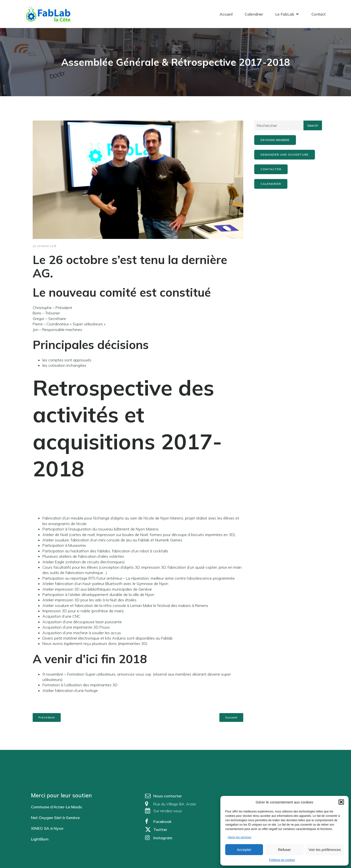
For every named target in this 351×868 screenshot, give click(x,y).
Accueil (226, 16)
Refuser (285, 850)
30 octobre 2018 (44, 250)
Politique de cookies (282, 860)
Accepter (244, 850)
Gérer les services (239, 837)
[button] (341, 802)
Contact (319, 16)
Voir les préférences (325, 850)
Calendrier (254, 16)
